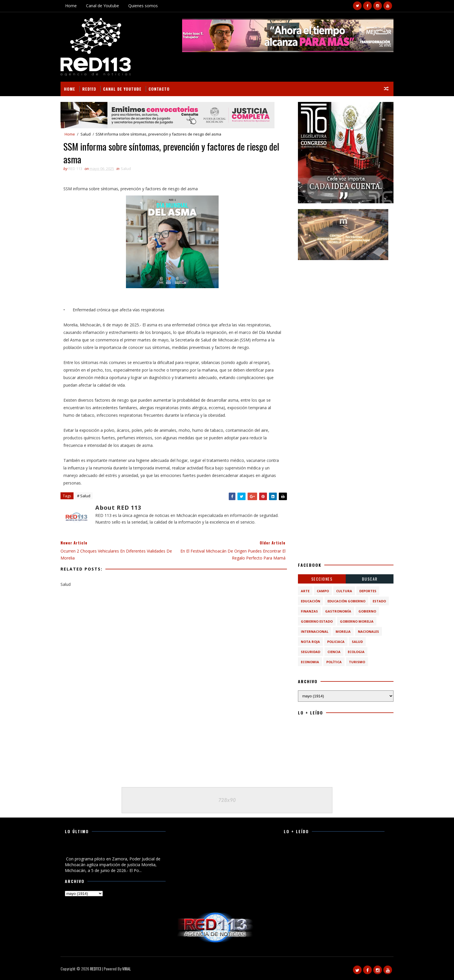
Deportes (368, 591)
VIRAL (127, 969)
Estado (379, 601)
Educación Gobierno (346, 601)
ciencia (334, 652)
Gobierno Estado (317, 621)
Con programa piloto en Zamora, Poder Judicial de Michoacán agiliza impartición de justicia (111, 849)
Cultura (344, 591)
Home (71, 6)
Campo (323, 591)
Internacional (315, 631)
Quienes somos (143, 6)
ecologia (356, 652)
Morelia (343, 631)
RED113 (89, 89)
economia (310, 662)
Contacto (159, 89)
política (334, 662)
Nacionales (368, 631)
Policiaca (336, 642)
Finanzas (309, 611)
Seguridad (311, 652)
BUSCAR (370, 579)
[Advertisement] (346, 302)
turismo (357, 662)
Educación (311, 601)
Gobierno (367, 611)
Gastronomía (338, 611)
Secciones (322, 579)
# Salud (84, 496)
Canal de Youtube (102, 6)
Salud (86, 134)
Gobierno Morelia (357, 621)
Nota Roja (310, 642)
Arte (305, 591)
